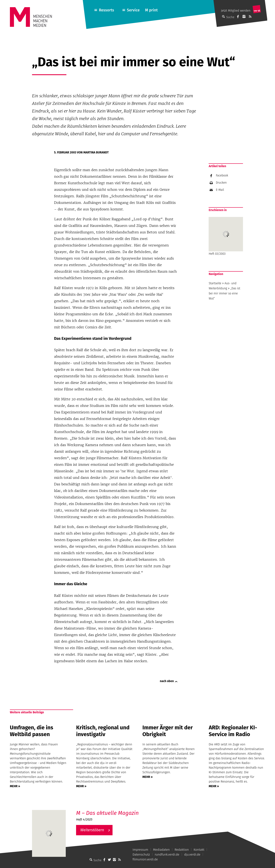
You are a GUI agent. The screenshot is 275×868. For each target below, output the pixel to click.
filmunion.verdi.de (145, 859)
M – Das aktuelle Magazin (107, 813)
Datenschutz (141, 854)
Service (133, 10)
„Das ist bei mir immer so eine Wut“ (224, 293)
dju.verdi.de (192, 854)
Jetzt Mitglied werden (236, 11)
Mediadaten (161, 850)
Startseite (215, 283)
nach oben (167, 681)
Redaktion (182, 850)
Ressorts (106, 10)
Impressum (140, 850)
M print (152, 10)
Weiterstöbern (92, 830)
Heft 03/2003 (226, 236)
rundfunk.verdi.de (167, 854)
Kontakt (199, 850)
